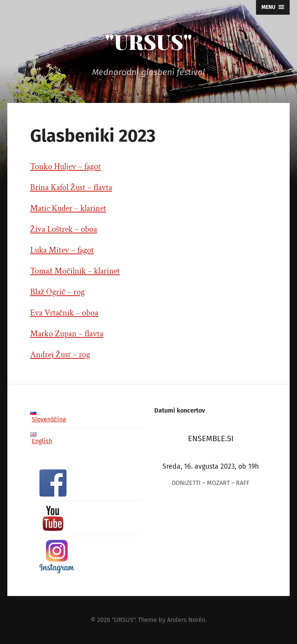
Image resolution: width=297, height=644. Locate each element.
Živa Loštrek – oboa (64, 229)
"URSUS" (149, 41)
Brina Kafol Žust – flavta (71, 188)
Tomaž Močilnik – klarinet (75, 271)
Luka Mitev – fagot (62, 250)
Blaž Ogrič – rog (57, 292)
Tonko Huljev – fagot (66, 167)
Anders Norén (186, 620)
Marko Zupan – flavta (67, 334)
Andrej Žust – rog (60, 355)
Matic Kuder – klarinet (68, 208)
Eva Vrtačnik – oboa (64, 313)
